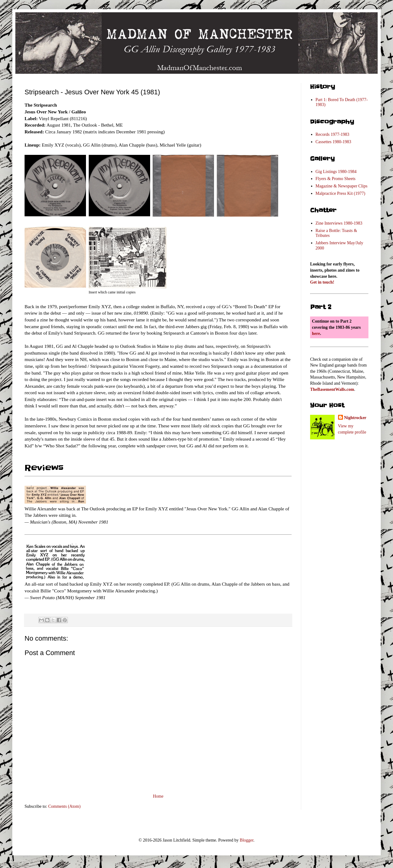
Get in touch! (322, 282)
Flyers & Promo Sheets (336, 179)
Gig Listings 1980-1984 (336, 172)
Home (158, 796)
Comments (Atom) (64, 806)
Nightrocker (355, 418)
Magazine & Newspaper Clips (342, 186)
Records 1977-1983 (333, 134)
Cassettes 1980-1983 (333, 142)
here (316, 334)
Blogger (247, 840)
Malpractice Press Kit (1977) (340, 193)
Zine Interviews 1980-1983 (339, 223)
